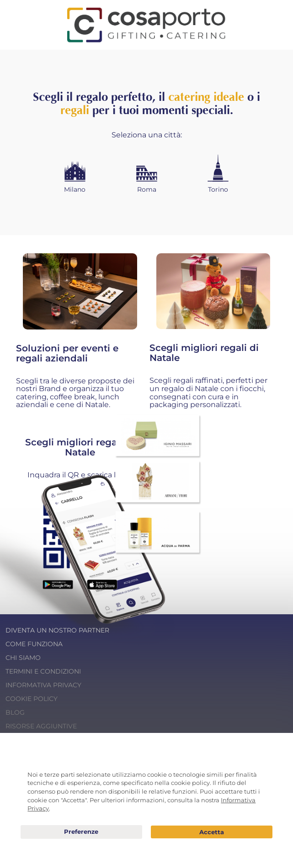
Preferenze (81, 832)
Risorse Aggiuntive (41, 726)
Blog (15, 712)
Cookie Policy (32, 699)
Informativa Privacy (43, 685)
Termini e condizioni (43, 671)
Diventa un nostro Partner (57, 630)
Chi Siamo (23, 658)
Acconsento (212, 832)
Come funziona (34, 644)
